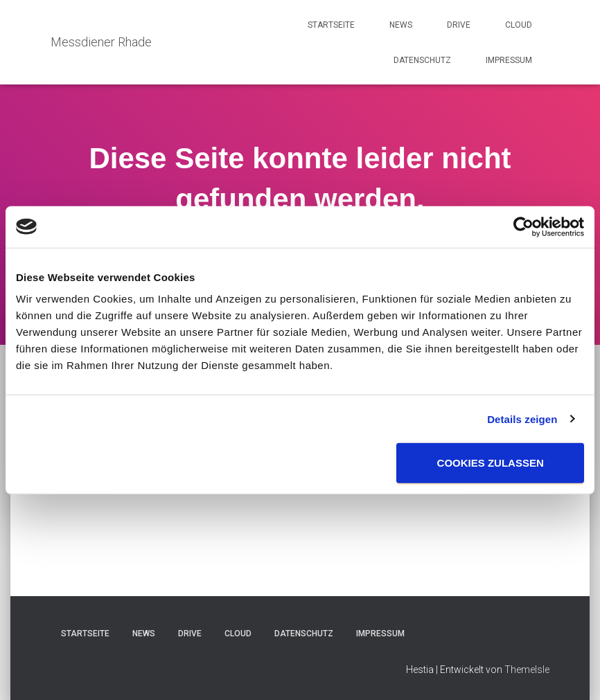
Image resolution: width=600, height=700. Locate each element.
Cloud (519, 25)
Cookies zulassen (491, 463)
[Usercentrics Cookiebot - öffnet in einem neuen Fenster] (523, 226)
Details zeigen (522, 419)
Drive (459, 25)
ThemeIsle (527, 670)
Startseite (331, 25)
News (401, 25)
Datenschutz (422, 60)
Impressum (509, 60)
